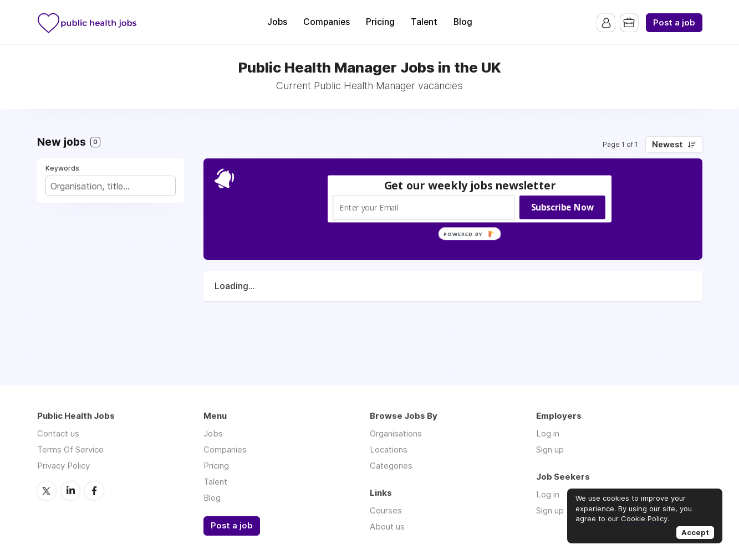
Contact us (58, 433)
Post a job (674, 23)
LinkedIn (70, 490)
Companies (327, 22)
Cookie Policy (644, 518)
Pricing (380, 22)
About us (387, 526)
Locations (389, 449)
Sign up (550, 449)
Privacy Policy (63, 466)
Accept (695, 532)
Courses (386, 510)
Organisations (396, 433)
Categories (391, 466)
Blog (463, 22)
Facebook (94, 490)
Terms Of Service (70, 449)
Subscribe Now (562, 207)
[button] (470, 185)
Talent (424, 22)
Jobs (277, 22)
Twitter (47, 490)
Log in (548, 433)
